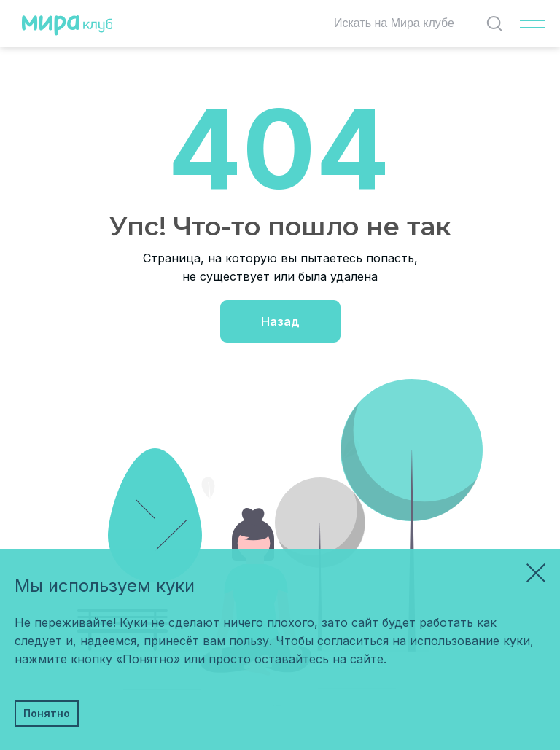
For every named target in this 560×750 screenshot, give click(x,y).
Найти (498, 24)
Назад (280, 321)
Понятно (47, 713)
